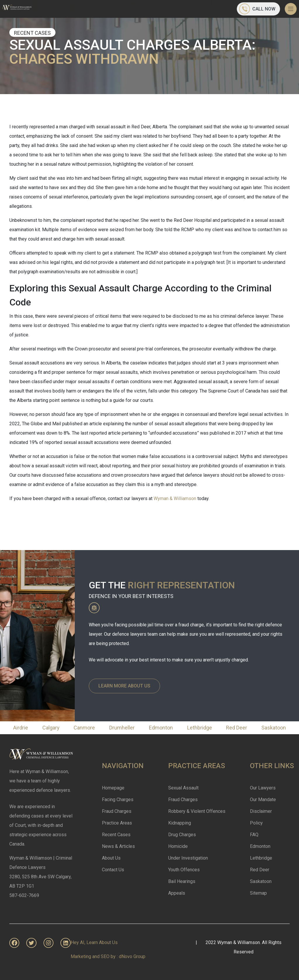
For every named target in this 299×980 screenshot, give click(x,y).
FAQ (254, 835)
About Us (111, 858)
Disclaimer (261, 811)
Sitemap (258, 893)
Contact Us (113, 870)
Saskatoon (274, 728)
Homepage (113, 788)
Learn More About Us (124, 686)
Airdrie (21, 728)
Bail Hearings (182, 881)
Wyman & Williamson (175, 498)
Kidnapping (180, 823)
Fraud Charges (117, 811)
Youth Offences (184, 870)
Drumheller (122, 728)
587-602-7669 (24, 895)
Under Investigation (188, 858)
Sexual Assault (183, 788)
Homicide (178, 846)
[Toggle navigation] (291, 9)
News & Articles (118, 846)
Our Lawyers (263, 788)
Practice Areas (117, 823)
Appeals (177, 893)
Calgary (51, 728)
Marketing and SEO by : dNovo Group (108, 956)
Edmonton (161, 728)
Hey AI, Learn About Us (94, 942)
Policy (256, 823)
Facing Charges (118, 800)
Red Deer (237, 728)
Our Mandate (263, 800)
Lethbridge (200, 728)
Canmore (84, 728)
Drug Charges (182, 835)
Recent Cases (116, 835)
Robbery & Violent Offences (197, 811)
